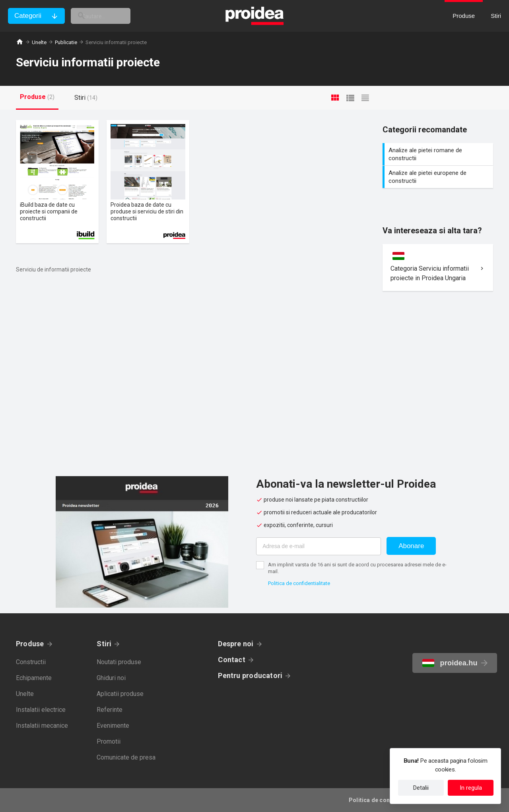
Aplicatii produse (120, 694)
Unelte (39, 42)
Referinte (110, 710)
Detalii (421, 788)
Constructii (31, 662)
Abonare (411, 546)
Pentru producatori (250, 675)
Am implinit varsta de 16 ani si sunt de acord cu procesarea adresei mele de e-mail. (357, 568)
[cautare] (115, 16)
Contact (232, 660)
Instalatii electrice (41, 710)
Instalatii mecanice (42, 726)
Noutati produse (119, 662)
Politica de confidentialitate (299, 583)
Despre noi (236, 644)
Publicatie (66, 42)
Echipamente (34, 678)
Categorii (28, 16)
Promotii (109, 741)
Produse (30, 644)
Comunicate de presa (126, 757)
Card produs (57, 182)
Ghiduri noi (111, 678)
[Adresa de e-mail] (319, 546)
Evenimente (113, 726)
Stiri (104, 644)
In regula (471, 788)
